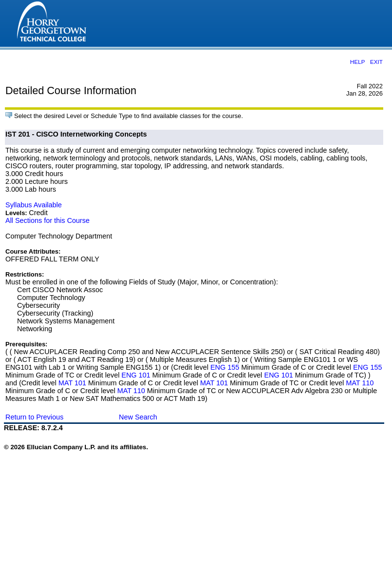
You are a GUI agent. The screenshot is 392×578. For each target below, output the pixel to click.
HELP (357, 62)
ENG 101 (136, 375)
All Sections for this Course (48, 220)
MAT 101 (72, 383)
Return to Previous (34, 417)
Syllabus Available (34, 205)
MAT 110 (360, 383)
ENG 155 (225, 367)
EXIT (376, 62)
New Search (138, 417)
